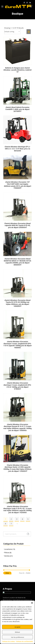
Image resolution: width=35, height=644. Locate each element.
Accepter (18, 627)
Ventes (7, 556)
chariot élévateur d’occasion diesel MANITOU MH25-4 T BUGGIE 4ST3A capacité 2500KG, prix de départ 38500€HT (17, 262)
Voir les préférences (18, 637)
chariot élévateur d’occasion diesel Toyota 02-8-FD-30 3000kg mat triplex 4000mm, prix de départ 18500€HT (17, 303)
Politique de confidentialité (24, 641)
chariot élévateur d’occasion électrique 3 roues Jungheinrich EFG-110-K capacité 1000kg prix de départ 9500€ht (17, 345)
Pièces (7, 553)
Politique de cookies (8, 641)
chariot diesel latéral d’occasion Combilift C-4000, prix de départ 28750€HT (17, 109)
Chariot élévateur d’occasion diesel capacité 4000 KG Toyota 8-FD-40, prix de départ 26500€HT (17, 225)
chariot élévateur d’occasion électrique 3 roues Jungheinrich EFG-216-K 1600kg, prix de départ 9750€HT (17, 386)
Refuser (17, 632)
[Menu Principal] (2, 7)
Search (28, 534)
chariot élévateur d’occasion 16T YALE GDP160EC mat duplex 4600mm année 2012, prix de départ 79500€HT (17, 185)
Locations (8, 549)
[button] (32, 603)
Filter (7, 573)
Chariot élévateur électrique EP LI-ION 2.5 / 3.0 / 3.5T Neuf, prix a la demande (17, 149)
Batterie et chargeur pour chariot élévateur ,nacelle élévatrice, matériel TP (18, 70)
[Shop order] (12, 32)
